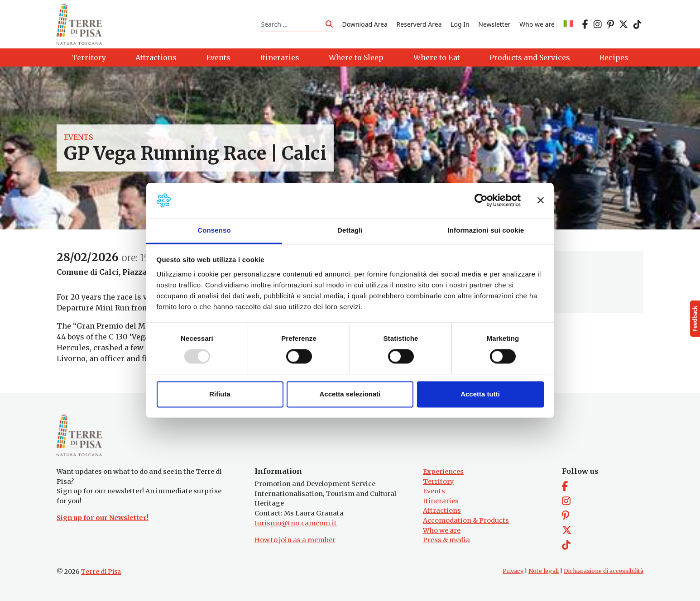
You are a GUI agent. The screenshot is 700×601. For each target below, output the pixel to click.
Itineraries (441, 501)
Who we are (537, 24)
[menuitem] (568, 24)
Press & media (446, 540)
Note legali (544, 571)
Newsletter (494, 24)
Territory (438, 482)
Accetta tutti (480, 394)
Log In (460, 24)
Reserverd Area (419, 24)
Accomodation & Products (466, 520)
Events (78, 138)
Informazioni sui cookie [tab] (486, 230)
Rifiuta (220, 394)
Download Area (365, 24)
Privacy (513, 571)
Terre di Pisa (101, 572)
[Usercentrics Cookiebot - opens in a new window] (481, 200)
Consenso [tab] (214, 230)
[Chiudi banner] (541, 200)
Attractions (442, 510)
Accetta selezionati (350, 394)
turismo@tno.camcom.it (296, 523)
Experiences (443, 472)
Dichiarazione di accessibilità (604, 571)
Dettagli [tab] (350, 230)
